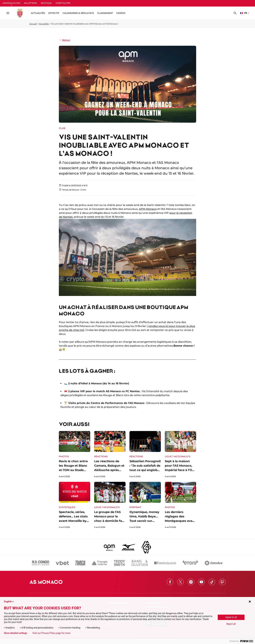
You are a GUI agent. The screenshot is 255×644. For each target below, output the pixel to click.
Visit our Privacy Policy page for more (51, 633)
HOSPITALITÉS (63, 3)
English (9, 602)
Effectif (54, 13)
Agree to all (231, 617)
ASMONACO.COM (11, 3)
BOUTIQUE (46, 3)
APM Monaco (148, 209)
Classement (105, 13)
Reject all (231, 624)
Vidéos (121, 13)
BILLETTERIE (31, 3)
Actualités (44, 24)
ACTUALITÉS (38, 13)
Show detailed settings (16, 633)
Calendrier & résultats (78, 13)
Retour (64, 40)
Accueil (33, 24)
